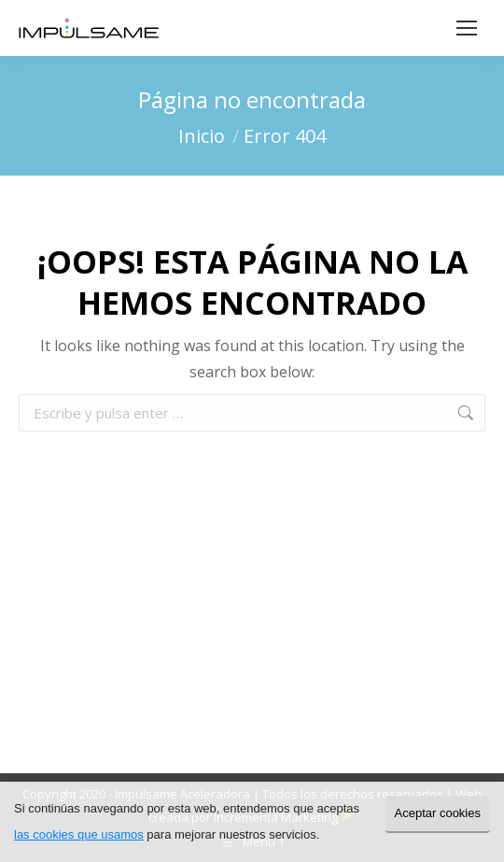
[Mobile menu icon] (467, 28)
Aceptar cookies (438, 813)
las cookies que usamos (79, 834)
